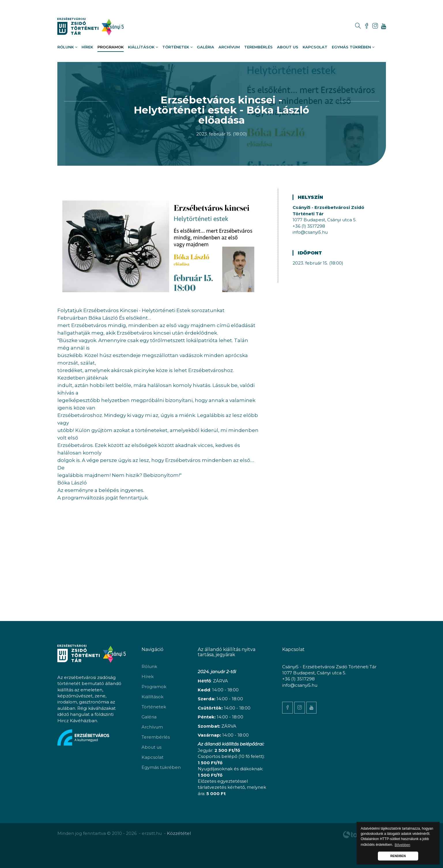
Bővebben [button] (402, 845)
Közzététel (179, 833)
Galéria (206, 47)
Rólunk (67, 47)
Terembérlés (258, 47)
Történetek (177, 47)
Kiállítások (143, 47)
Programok (111, 47)
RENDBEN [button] (398, 856)
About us (288, 47)
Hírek (87, 47)
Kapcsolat (315, 47)
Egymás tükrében (353, 47)
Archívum (229, 47)
